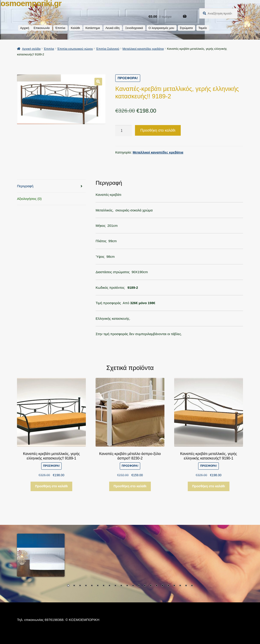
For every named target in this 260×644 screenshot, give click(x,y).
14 (145, 586)
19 (174, 586)
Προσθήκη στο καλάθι (158, 130)
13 (139, 586)
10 (121, 586)
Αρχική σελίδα (31, 49)
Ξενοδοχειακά (134, 28)
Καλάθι (75, 28)
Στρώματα (186, 28)
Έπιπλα (60, 28)
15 (151, 586)
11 (127, 586)
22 (192, 586)
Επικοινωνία (42, 28)
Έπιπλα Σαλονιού (108, 49)
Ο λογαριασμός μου (161, 28)
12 (133, 586)
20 (180, 586)
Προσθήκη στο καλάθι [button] (52, 486)
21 (186, 586)
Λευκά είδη (113, 28)
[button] (98, 82)
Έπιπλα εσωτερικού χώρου (75, 49)
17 (162, 586)
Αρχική (25, 28)
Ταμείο (203, 28)
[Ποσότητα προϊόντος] (123, 131)
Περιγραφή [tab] (25, 186)
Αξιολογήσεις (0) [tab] (29, 199)
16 (156, 586)
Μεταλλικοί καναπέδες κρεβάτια (143, 49)
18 (168, 586)
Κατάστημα (93, 28)
